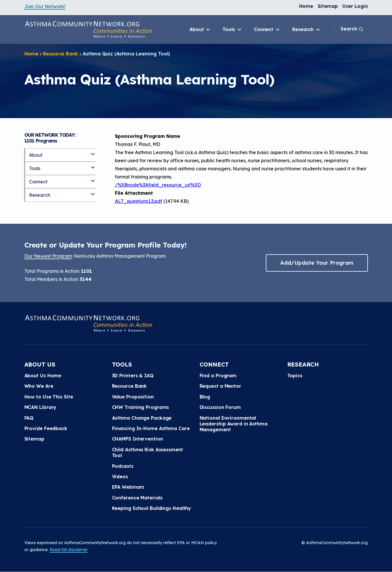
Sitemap (328, 6)
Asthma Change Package (142, 418)
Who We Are (39, 386)
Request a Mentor (220, 386)
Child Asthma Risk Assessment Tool (148, 452)
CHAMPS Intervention (138, 439)
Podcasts (123, 466)
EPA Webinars (128, 487)
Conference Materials (137, 498)
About (200, 30)
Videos (120, 477)
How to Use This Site (49, 397)
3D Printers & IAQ (133, 376)
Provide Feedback (46, 428)
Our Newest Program (48, 256)
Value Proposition (133, 397)
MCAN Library (40, 407)
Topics (295, 376)
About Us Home (43, 376)
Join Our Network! (45, 6)
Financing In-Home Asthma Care (151, 428)
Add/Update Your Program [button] (317, 263)
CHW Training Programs (141, 407)
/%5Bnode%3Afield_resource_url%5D (158, 185)
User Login (355, 6)
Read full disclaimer (69, 550)
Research (307, 30)
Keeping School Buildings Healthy (152, 508)
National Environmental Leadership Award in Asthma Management (234, 424)
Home (306, 6)
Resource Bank (60, 54)
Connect (267, 30)
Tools (232, 30)
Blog (205, 397)
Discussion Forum (220, 407)
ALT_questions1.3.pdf (139, 201)
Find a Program (218, 376)
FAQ (29, 418)
